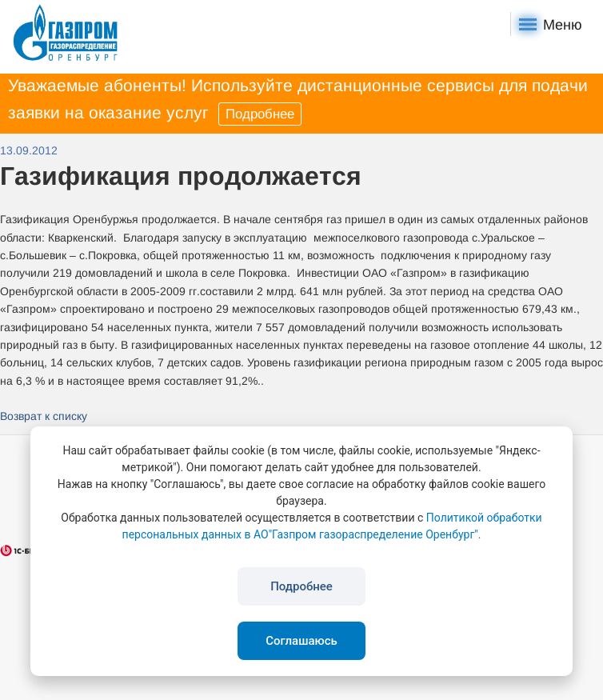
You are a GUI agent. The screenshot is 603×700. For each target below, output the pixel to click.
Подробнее (260, 114)
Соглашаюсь (301, 641)
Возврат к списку (44, 416)
